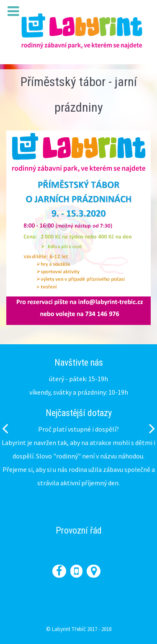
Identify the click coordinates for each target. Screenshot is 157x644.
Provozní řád (79, 530)
